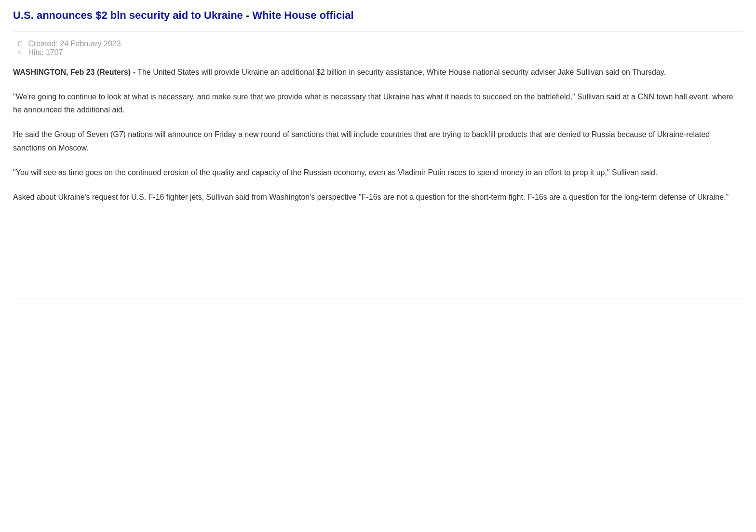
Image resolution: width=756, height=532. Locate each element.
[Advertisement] (189, 261)
